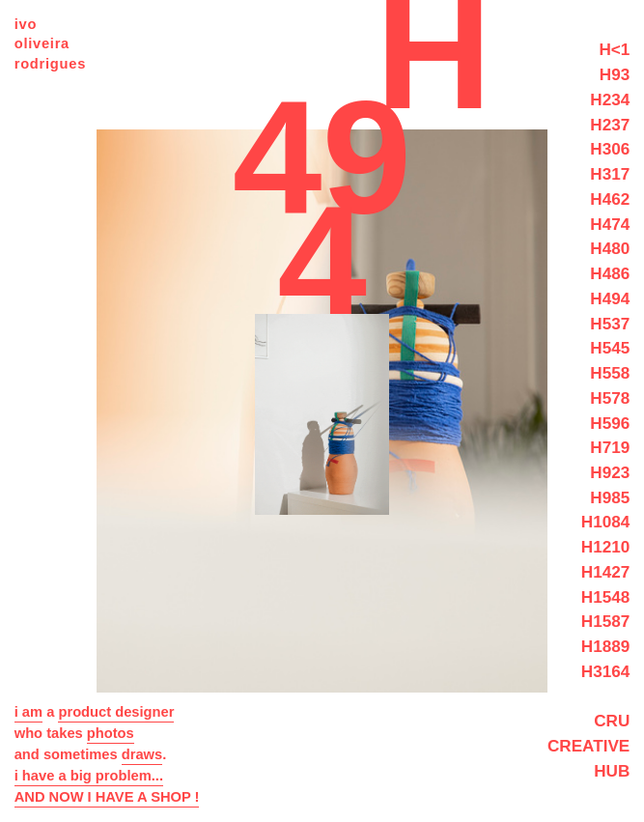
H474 (610, 224)
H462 (610, 199)
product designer (116, 712)
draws (142, 754)
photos (111, 733)
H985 (610, 497)
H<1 (614, 49)
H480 (610, 248)
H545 (610, 348)
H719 (610, 447)
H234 (610, 99)
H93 (615, 74)
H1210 (606, 547)
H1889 (606, 646)
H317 (610, 174)
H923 (610, 472)
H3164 (606, 671)
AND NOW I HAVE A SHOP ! (107, 797)
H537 (610, 324)
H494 (610, 298)
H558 (610, 373)
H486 (610, 273)
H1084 (606, 522)
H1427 (606, 572)
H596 (610, 423)
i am (28, 712)
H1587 (606, 621)
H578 (610, 398)
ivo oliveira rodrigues (50, 44)
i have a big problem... (89, 776)
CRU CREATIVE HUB (588, 745)
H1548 (606, 597)
